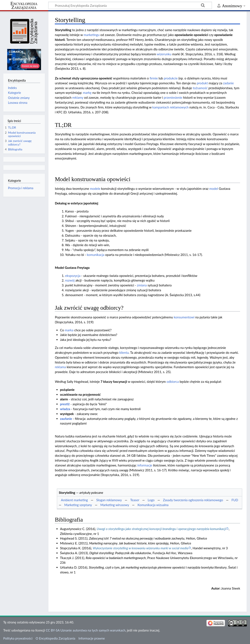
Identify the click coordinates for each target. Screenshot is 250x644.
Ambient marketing (74, 500)
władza (65, 409)
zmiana (142, 285)
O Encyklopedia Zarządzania (56, 638)
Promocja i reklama (21, 188)
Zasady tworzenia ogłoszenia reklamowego (193, 500)
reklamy (78, 97)
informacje (145, 465)
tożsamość (200, 88)
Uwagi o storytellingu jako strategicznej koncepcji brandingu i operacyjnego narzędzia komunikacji (161, 529)
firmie (154, 78)
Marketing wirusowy (115, 505)
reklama (60, 367)
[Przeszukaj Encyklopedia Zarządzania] (130, 5)
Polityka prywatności (18, 638)
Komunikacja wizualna (153, 505)
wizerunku (164, 54)
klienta (124, 353)
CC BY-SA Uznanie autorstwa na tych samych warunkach (86, 630)
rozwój (70, 280)
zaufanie (66, 419)
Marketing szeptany (78, 505)
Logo (151, 500)
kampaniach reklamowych (170, 107)
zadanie (229, 83)
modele (95, 189)
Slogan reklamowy (109, 500)
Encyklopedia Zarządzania (24, 6)
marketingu (92, 35)
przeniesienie (173, 97)
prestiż (65, 404)
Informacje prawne (92, 638)
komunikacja (96, 255)
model (214, 189)
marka (69, 330)
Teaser (135, 500)
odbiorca (173, 382)
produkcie (171, 78)
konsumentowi (184, 317)
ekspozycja (73, 276)
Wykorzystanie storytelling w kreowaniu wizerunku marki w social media (140, 548)
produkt (202, 83)
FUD (235, 500)
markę (87, 93)
